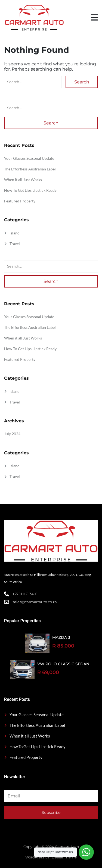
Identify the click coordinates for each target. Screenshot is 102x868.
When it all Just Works (23, 180)
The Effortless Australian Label (30, 169)
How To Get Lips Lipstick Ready (30, 190)
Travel (15, 244)
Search (82, 82)
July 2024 (12, 434)
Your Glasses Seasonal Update (29, 158)
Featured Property (20, 201)
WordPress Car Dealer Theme (51, 857)
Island (15, 233)
